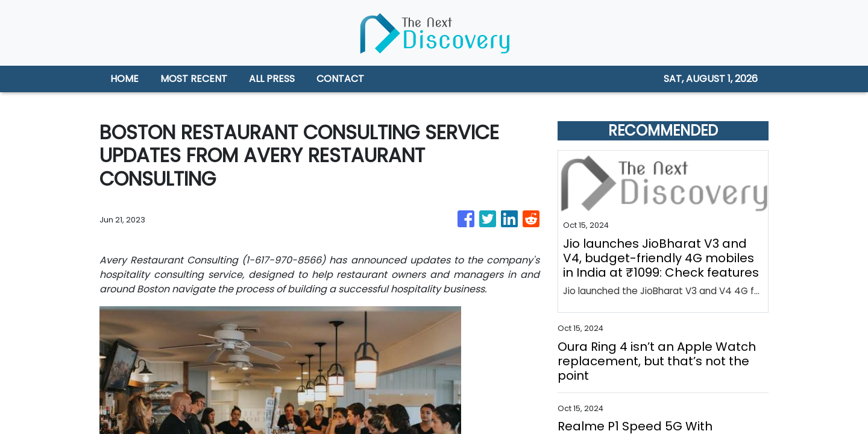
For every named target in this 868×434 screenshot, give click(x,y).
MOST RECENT (194, 79)
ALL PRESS (272, 79)
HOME (124, 79)
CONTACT (340, 79)
